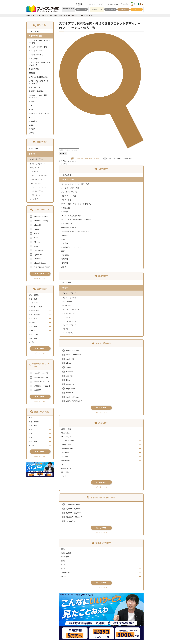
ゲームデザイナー (36, 179)
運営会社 (92, 4)
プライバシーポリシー (113, 4)
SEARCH (63, 153)
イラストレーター (36, 195)
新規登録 (123, 9)
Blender (37, 238)
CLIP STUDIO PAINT (42, 267)
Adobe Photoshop (41, 221)
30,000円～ (38, 390)
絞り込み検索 (40, 274)
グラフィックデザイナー (38, 164)
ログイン (137, 9)
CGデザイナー (35, 172)
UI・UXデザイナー (36, 199)
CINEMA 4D (38, 250)
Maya (36, 246)
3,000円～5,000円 (41, 377)
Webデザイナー (35, 168)
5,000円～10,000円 (41, 382)
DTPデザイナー (35, 183)
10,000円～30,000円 (42, 386)
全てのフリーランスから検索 (121, 158)
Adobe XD (38, 225)
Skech (36, 233)
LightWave (38, 254)
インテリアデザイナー (38, 191)
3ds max (37, 242)
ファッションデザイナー (38, 175)
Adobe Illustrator (41, 216)
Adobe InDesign (40, 263)
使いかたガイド (82, 9)
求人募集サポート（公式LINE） (81, 4)
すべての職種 (34, 149)
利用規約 (101, 4)
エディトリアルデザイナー (39, 187)
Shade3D (37, 259)
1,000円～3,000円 (41, 373)
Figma (36, 229)
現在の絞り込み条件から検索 (88, 158)
